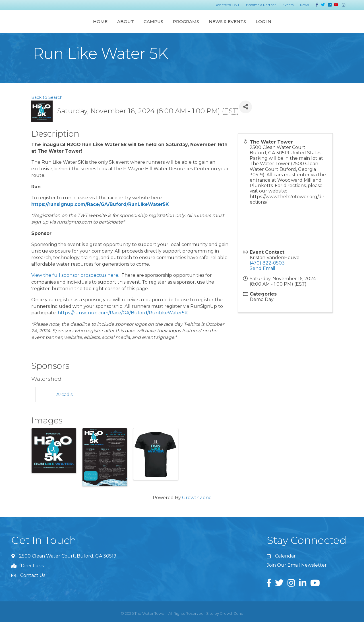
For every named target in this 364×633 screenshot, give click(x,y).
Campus (98, 27)
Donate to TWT (227, 5)
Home (45, 27)
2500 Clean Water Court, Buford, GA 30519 (68, 567)
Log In (319, 27)
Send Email (262, 279)
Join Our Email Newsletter (297, 576)
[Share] (246, 118)
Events (288, 5)
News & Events (283, 27)
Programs (241, 27)
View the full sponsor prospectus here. (76, 286)
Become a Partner (261, 5)
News (304, 5)
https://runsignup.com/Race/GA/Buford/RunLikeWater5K (100, 215)
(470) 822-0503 (267, 274)
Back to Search (47, 108)
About (70, 27)
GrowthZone (197, 509)
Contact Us (33, 586)
